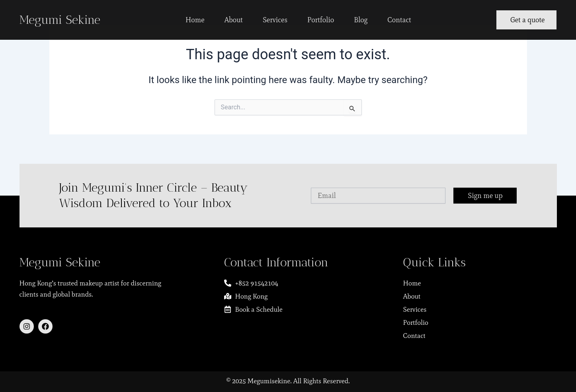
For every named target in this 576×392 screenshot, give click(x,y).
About (234, 20)
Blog (361, 20)
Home (195, 20)
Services (275, 20)
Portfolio (321, 20)
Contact (399, 20)
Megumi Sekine (60, 20)
